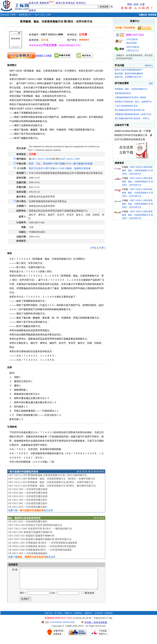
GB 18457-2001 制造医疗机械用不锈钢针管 (30, 532)
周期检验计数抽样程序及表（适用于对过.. (134, 114)
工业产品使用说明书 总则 (126, 106)
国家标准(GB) (25, 15)
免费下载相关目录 (31, 510)
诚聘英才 (89, 617)
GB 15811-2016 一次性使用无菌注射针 (28, 507)
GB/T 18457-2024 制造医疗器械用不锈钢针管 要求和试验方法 (40, 539)
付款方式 (48, 617)
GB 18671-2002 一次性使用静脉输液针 (28, 553)
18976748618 (132, 47)
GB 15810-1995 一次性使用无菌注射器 (28, 489)
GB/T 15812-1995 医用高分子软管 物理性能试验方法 (35, 525)
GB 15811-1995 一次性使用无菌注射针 (28, 500)
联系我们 (79, 617)
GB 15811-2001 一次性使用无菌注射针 (28, 503)
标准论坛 (81, 3)
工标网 (12, 15)
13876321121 (132, 51)
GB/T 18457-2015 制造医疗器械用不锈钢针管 (31, 536)
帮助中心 (149, 66)
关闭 (102, 248)
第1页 (79, 472)
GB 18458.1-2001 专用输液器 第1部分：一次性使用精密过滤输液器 (43, 543)
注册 (142, 4)
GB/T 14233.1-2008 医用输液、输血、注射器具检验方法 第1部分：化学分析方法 (137, 170)
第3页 (91, 472)
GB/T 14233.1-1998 (70, 159)
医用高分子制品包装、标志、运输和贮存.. (134, 102)
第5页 (102, 472)
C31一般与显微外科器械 (80, 164)
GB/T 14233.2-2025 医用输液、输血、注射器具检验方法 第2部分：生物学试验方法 (51, 482)
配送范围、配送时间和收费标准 (129, 74)
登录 (136, 4)
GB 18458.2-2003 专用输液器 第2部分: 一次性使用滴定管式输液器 (42, 546)
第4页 (96, 472)
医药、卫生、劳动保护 (41, 164)
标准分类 (34, 3)
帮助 (130, 4)
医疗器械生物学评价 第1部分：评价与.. (132, 118)
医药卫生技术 (36, 168)
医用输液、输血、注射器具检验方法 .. (132, 89)
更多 (151, 83)
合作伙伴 (99, 617)
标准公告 (60, 3)
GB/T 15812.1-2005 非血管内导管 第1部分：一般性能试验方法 (40, 529)
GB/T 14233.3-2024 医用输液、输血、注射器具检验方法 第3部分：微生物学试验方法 (52, 486)
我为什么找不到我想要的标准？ (129, 70)
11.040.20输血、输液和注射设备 (74, 168)
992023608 (131, 43)
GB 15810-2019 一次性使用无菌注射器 (28, 496)
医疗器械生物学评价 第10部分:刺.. (130, 110)
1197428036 (132, 39)
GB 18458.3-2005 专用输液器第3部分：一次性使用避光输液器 (40, 550)
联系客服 (152, 15)
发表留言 (13, 565)
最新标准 (44, 3)
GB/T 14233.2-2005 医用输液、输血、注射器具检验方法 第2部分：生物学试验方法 (52, 479)
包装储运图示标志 (123, 93)
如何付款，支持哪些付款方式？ (129, 77)
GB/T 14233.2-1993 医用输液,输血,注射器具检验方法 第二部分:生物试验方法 (47, 475)
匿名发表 (88, 597)
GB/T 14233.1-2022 (41, 159)
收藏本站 (143, 15)
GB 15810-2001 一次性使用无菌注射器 (28, 493)
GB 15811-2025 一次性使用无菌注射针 (28, 522)
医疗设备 (50, 168)
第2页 (85, 472)
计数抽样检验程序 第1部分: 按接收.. (131, 97)
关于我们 (59, 617)
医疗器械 (60, 164)
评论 (94, 248)
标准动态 (70, 3)
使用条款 (109, 617)
